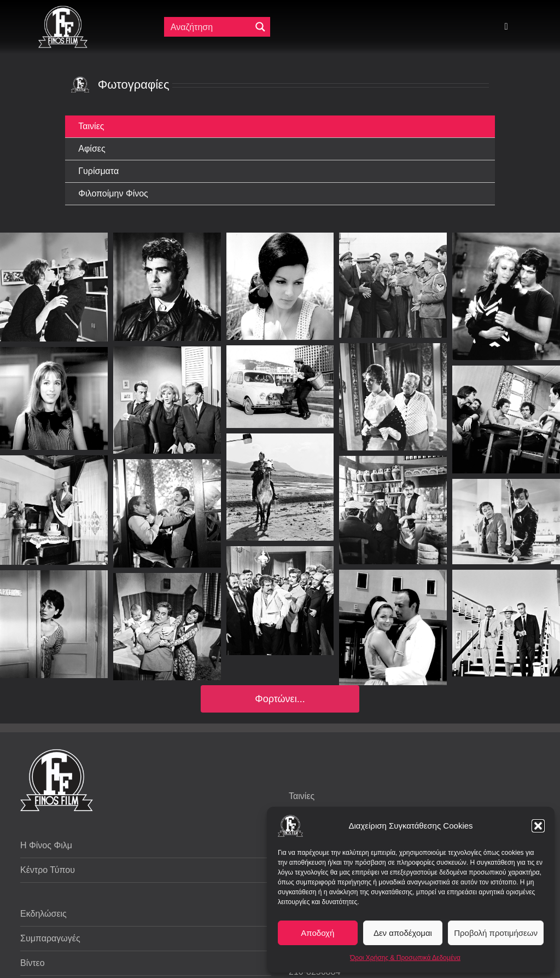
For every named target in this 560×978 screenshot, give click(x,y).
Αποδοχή (317, 933)
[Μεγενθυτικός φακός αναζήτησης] (260, 27)
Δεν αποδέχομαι (403, 933)
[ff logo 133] (63, 10)
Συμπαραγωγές (50, 938)
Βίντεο (33, 963)
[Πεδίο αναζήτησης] (209, 27)
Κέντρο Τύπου (48, 870)
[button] (538, 826)
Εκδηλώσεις (43, 914)
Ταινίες (302, 796)
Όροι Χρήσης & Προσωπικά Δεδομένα (405, 958)
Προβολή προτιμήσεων (496, 933)
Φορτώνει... (280, 699)
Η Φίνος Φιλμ (46, 845)
